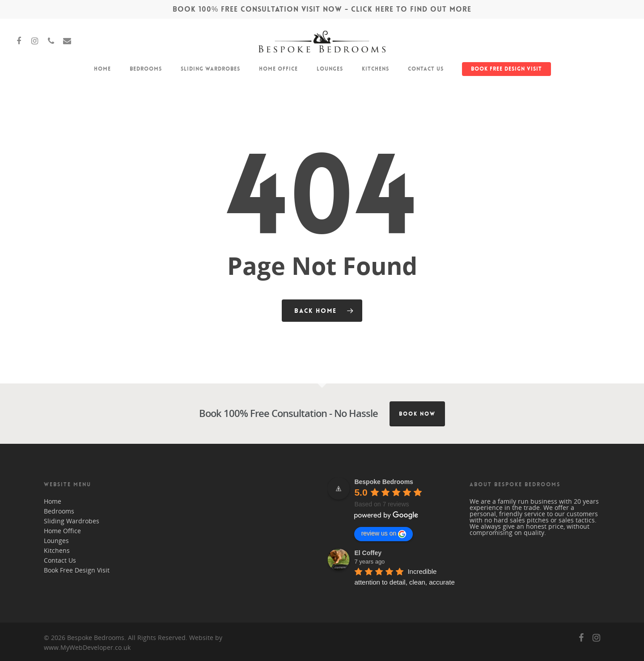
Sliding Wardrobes (210, 69)
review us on (383, 534)
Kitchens (375, 69)
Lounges (330, 69)
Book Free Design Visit (506, 69)
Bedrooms (146, 69)
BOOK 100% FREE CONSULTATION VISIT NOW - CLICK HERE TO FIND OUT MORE (322, 9)
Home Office (278, 69)
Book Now (417, 414)
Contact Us (426, 69)
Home (102, 69)
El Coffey (368, 553)
